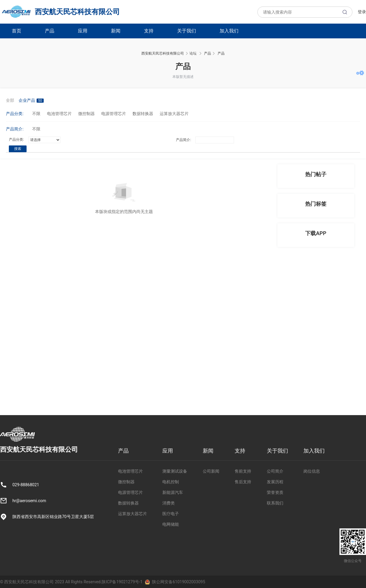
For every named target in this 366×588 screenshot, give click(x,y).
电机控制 (171, 482)
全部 (10, 100)
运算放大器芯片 (174, 114)
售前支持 (243, 471)
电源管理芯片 (114, 114)
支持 (149, 31)
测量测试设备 (175, 471)
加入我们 (229, 31)
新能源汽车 (173, 492)
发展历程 (275, 482)
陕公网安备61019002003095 (179, 582)
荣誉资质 (275, 492)
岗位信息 (312, 471)
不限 (36, 114)
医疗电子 (171, 514)
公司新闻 (211, 471)
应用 (83, 31)
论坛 (193, 53)
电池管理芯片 (59, 114)
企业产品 (31, 100)
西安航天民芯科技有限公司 (60, 12)
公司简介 (275, 471)
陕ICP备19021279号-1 (122, 582)
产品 (50, 31)
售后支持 (243, 482)
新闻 (116, 31)
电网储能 (171, 524)
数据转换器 (143, 114)
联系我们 (275, 503)
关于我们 (187, 31)
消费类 (169, 503)
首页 (17, 31)
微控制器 (86, 114)
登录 (362, 12)
